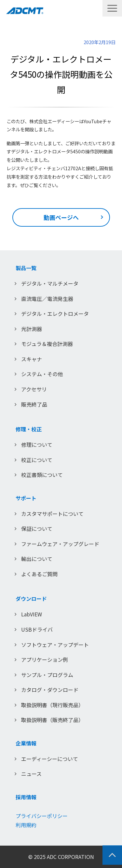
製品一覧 (26, 268)
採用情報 (26, 797)
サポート (26, 498)
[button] (112, 8)
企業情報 (26, 743)
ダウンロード (31, 599)
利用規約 (26, 825)
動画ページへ (61, 217)
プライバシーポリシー (42, 816)
